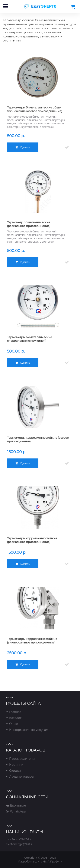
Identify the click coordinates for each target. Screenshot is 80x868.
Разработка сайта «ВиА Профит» (40, 862)
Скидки (15, 771)
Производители (22, 759)
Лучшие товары (22, 777)
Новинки (16, 765)
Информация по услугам (29, 730)
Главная (15, 712)
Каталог (15, 718)
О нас (14, 724)
